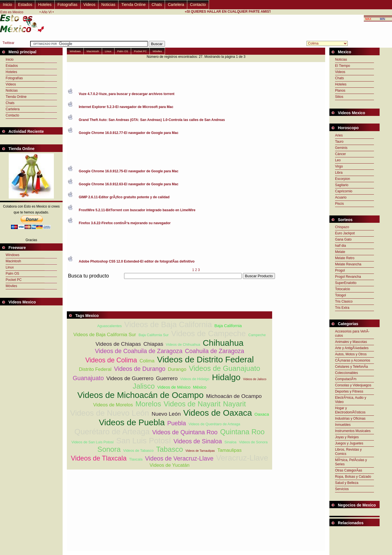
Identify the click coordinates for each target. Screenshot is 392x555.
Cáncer (341, 154)
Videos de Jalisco (255, 379)
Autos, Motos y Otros (351, 354)
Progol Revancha (348, 277)
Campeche (257, 335)
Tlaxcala (136, 459)
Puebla (177, 423)
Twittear (8, 43)
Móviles (11, 286)
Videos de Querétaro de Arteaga (214, 424)
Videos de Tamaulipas (200, 451)
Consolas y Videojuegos (353, 385)
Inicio (7, 5)
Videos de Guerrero (130, 378)
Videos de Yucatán (169, 465)
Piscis (339, 204)
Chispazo (342, 227)
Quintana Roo (242, 432)
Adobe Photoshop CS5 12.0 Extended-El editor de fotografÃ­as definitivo (137, 261)
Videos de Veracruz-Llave (179, 459)
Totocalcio (343, 289)
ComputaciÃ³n (346, 379)
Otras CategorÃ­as (349, 470)
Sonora (109, 449)
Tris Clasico (344, 301)
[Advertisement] (169, 282)
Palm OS (12, 274)
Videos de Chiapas (118, 344)
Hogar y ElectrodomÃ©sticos (350, 410)
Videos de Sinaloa (198, 441)
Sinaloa (231, 442)
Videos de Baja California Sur (105, 335)
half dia (341, 246)
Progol (340, 270)
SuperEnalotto (346, 283)
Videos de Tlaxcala (99, 458)
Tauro (339, 142)
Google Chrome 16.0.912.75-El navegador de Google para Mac (128, 171)
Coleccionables (346, 373)
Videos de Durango (140, 369)
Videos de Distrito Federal (205, 359)
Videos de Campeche (209, 333)
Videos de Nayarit (192, 404)
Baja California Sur (154, 335)
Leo (338, 160)
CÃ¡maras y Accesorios (353, 360)
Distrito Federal (95, 369)
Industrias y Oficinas (350, 419)
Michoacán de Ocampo (234, 396)
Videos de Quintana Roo (185, 432)
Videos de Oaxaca (218, 413)
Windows (13, 255)
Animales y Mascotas (351, 342)
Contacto (198, 5)
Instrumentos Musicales (353, 431)
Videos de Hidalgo (195, 379)
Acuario (341, 197)
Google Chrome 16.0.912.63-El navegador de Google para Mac (128, 184)
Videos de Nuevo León (109, 413)
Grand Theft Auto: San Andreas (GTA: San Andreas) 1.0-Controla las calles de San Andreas (152, 120)
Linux (10, 267)
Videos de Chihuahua (183, 344)
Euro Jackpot (345, 233)
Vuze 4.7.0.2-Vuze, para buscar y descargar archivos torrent (126, 94)
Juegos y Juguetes (349, 443)
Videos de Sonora (253, 442)
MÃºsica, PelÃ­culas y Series (351, 462)
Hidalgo (226, 377)
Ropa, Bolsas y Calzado (353, 477)
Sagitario (342, 185)
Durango (177, 369)
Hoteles (45, 5)
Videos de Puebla (132, 422)
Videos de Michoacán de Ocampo (140, 395)
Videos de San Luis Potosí (93, 442)
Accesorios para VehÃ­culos (352, 333)
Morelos (148, 404)
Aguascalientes (110, 326)
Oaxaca (262, 414)
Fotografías (68, 5)
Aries (339, 135)
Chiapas (153, 344)
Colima (147, 361)
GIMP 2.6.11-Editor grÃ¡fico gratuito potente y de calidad (124, 197)
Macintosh (13, 261)
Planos (340, 91)
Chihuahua (223, 343)
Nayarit (234, 404)
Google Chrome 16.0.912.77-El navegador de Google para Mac (128, 133)
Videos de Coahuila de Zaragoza (139, 351)
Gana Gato (343, 239)
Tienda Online (134, 5)
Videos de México (174, 387)
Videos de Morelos (113, 405)
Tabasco (169, 449)
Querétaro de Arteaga (112, 432)
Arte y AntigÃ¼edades (352, 348)
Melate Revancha (348, 264)
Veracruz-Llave (242, 458)
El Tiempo (343, 66)
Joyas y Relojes (347, 437)
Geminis (341, 148)
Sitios (339, 97)
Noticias (108, 5)
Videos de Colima (111, 360)
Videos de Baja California (168, 324)
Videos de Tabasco (138, 451)
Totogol (341, 295)
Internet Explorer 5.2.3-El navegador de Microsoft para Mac (126, 107)
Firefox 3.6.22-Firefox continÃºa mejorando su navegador (125, 223)
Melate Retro (345, 258)
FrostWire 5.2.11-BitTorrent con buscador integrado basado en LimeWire (137, 210)
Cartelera (176, 5)
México (200, 387)
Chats (157, 5)
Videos (90, 5)
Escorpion (343, 179)
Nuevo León (166, 414)
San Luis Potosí (144, 441)
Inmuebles (343, 425)
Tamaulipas (230, 450)
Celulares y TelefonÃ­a (352, 367)
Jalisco (144, 386)
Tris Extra (342, 308)
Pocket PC (14, 280)
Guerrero (167, 378)
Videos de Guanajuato (225, 368)
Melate (340, 252)
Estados (25, 5)
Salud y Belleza (347, 483)
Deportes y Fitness (349, 391)
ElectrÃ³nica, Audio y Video (351, 400)
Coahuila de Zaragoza (215, 351)
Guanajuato (88, 378)
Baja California (228, 326)
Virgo (339, 166)
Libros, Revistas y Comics (348, 452)
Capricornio (344, 191)
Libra (339, 173)
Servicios (342, 489)
